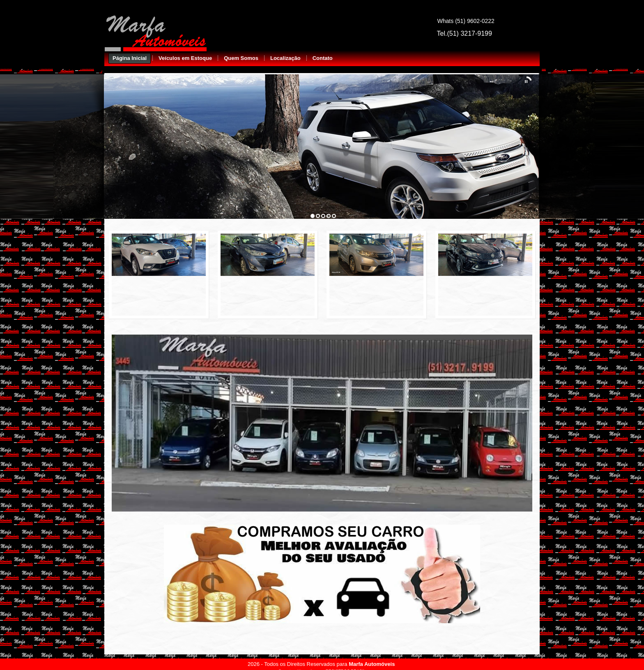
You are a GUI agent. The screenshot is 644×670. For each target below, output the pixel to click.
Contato (323, 58)
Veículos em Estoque (185, 58)
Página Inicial (130, 58)
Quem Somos (241, 58)
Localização (285, 58)
